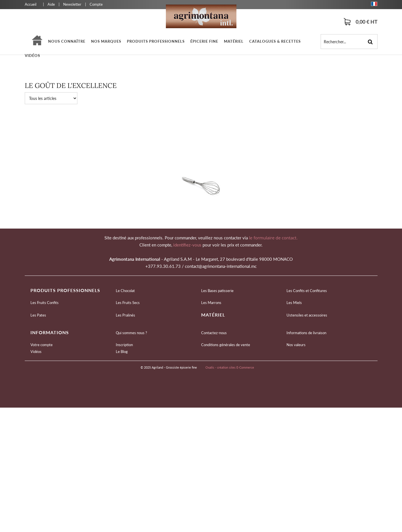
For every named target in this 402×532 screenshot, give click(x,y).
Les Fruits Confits (45, 303)
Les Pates (38, 315)
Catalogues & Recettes (275, 41)
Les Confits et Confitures (307, 291)
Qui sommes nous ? (131, 333)
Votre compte (42, 345)
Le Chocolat (125, 291)
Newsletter (72, 4)
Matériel (234, 41)
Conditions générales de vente (226, 345)
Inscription (124, 345)
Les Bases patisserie (217, 291)
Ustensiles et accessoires (307, 315)
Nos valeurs (296, 345)
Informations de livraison (306, 333)
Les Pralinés (125, 315)
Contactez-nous (214, 333)
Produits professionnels (156, 41)
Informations (50, 332)
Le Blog (122, 352)
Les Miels (294, 303)
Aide (51, 4)
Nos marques (106, 41)
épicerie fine (204, 41)
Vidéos (32, 56)
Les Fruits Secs (128, 303)
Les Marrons (211, 303)
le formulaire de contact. (273, 238)
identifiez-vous (188, 245)
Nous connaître (67, 41)
